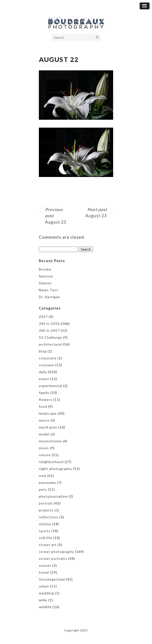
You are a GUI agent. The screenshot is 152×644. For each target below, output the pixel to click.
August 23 (96, 213)
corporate (48, 358)
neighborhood (51, 462)
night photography (55, 469)
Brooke (45, 269)
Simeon (45, 283)
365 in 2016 (49, 323)
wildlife (45, 607)
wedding (46, 593)
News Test (49, 290)
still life (46, 538)
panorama (47, 482)
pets (43, 489)
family (44, 393)
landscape (48, 413)
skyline (45, 524)
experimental (51, 386)
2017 (43, 317)
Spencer (46, 276)
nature (45, 455)
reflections (49, 517)
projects (46, 510)
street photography (56, 552)
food (43, 406)
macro (44, 420)
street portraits (53, 558)
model (44, 434)
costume (47, 365)
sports (45, 531)
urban (44, 586)
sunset (45, 565)
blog (43, 351)
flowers (46, 400)
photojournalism (53, 496)
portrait (46, 503)
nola (43, 476)
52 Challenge (51, 337)
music (44, 448)
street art (48, 545)
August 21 (56, 216)
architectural (50, 344)
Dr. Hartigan (50, 297)
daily (43, 372)
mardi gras (48, 427)
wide (43, 600)
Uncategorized (52, 579)
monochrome (50, 441)
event (44, 379)
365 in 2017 (49, 330)
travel (44, 572)
